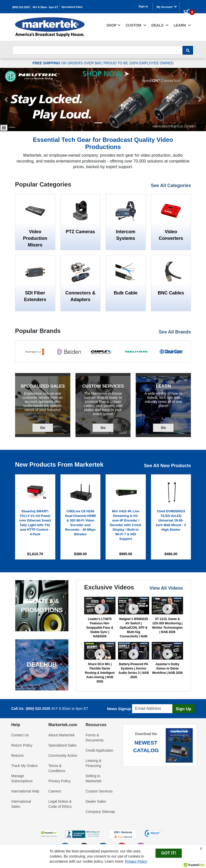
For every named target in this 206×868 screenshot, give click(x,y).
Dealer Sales (96, 801)
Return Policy (22, 745)
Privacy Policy (60, 781)
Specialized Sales (72, 7)
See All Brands (175, 332)
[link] (153, 834)
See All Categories (171, 185)
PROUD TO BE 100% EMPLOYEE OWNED (138, 63)
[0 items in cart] (187, 6)
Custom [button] (136, 25)
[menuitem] (114, 25)
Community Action (63, 755)
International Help (25, 791)
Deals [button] (160, 25)
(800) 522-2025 (21, 7)
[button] (98, 123)
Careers (55, 791)
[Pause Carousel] (4, 128)
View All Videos (166, 588)
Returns (17, 755)
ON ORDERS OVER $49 (67, 63)
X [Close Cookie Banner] (201, 849)
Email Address (144, 703)
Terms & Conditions (57, 768)
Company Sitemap (100, 812)
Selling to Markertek (94, 778)
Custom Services (99, 791)
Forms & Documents (95, 738)
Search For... (22, 45)
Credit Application (100, 750)
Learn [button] (182, 25)
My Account (167, 7)
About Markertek (62, 735)
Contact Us (20, 735)
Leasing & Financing (94, 763)
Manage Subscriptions (22, 778)
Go (47, 427)
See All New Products (168, 466)
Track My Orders (24, 766)
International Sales (21, 804)
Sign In (143, 6)
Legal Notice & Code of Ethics (60, 804)
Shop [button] (114, 25)
